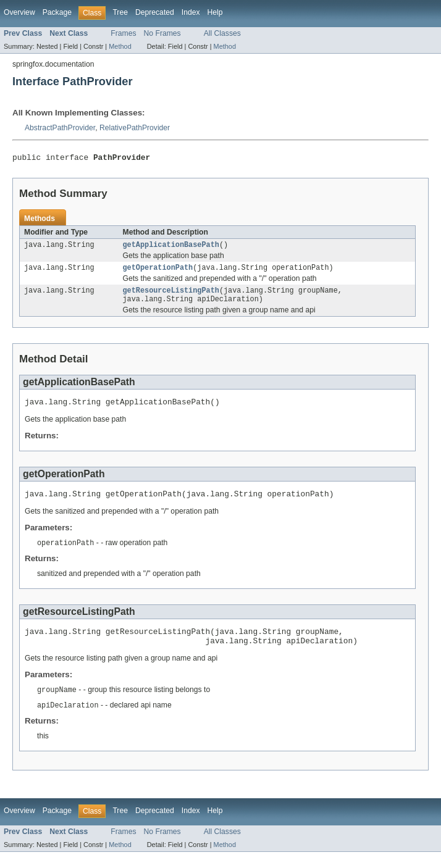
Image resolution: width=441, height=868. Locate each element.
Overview (19, 12)
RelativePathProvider (135, 128)
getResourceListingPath (171, 296)
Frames (123, 33)
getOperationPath (158, 272)
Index (191, 12)
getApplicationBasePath (171, 248)
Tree (120, 12)
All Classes (222, 33)
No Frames (162, 33)
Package (57, 12)
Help (215, 12)
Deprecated (155, 12)
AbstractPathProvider (60, 128)
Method (120, 46)
